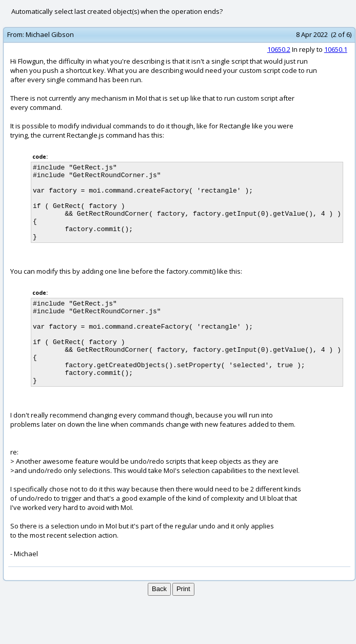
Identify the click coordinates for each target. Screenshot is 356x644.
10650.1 (336, 49)
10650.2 (279, 49)
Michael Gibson (50, 34)
